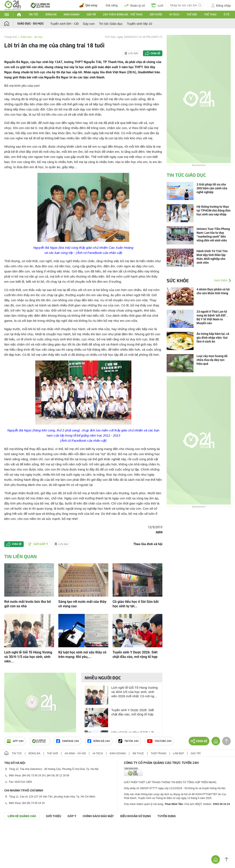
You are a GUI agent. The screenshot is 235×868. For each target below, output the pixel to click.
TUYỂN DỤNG (167, 816)
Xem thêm (221, 280)
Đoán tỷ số (134, 5)
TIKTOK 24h (129, 741)
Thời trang (158, 753)
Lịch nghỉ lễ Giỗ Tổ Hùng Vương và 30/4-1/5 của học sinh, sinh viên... (28, 657)
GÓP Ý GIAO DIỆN (13, 830)
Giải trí (91, 15)
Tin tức (33, 15)
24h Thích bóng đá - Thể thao (123, 15)
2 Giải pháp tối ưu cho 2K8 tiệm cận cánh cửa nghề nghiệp (212, 188)
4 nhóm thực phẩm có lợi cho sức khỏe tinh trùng (213, 291)
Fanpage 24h (68, 741)
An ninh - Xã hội (75, 753)
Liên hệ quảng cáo (22, 816)
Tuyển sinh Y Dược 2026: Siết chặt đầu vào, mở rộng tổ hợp (135, 655)
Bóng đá (51, 15)
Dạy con (89, 24)
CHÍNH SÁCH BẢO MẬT (98, 816)
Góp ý (72, 816)
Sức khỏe (156, 15)
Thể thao (210, 15)
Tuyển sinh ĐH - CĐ (64, 24)
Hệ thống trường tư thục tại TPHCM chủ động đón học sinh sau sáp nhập (214, 210)
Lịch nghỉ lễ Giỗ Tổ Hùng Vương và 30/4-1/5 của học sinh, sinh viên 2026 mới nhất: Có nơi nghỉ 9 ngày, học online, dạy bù (134, 692)
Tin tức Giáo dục (111, 24)
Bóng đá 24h (99, 741)
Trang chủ (11, 37)
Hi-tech (174, 15)
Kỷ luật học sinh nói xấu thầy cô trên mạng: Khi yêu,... (82, 655)
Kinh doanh (72, 15)
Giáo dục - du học (31, 24)
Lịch (157, 5)
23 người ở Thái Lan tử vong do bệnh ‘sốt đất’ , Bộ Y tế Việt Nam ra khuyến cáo (212, 317)
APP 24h (15, 741)
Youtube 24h (159, 741)
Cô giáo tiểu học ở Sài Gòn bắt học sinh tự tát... (136, 604)
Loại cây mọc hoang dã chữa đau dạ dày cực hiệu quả (212, 360)
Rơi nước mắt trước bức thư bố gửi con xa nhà (28, 604)
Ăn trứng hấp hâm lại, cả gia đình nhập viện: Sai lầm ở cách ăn (213, 338)
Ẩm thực (138, 753)
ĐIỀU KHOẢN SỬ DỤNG (136, 816)
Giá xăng (112, 5)
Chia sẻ (155, 53)
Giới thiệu (54, 816)
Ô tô (226, 15)
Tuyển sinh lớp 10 (140, 24)
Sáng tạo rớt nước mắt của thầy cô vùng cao (82, 604)
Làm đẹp (179, 753)
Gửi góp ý (38, 544)
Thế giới (192, 15)
